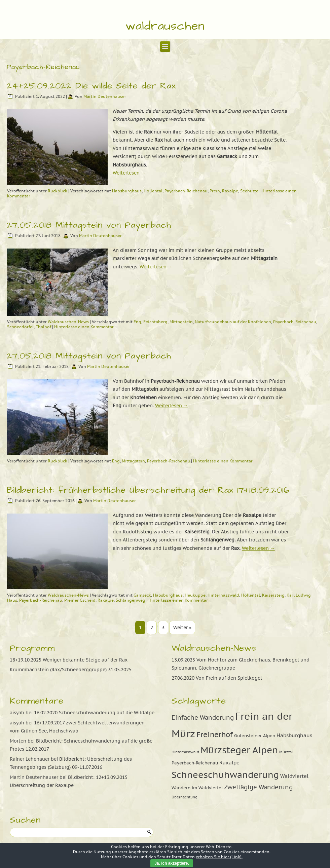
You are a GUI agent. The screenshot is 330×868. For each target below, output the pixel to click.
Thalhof (43, 327)
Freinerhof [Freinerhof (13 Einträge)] (215, 734)
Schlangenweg (131, 600)
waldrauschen (165, 26)
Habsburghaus (127, 191)
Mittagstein (181, 322)
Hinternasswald (223, 595)
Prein (215, 191)
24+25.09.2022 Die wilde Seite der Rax (91, 86)
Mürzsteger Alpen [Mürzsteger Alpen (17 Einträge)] (239, 750)
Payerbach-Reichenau (186, 191)
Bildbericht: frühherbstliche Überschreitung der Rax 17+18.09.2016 (148, 490)
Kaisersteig (273, 595)
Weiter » (182, 628)
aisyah (17, 713)
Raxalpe (230, 191)
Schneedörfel (20, 327)
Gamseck (142, 595)
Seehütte (249, 191)
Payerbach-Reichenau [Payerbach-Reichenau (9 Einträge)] (195, 763)
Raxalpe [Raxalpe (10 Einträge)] (229, 762)
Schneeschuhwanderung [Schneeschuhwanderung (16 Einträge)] (225, 775)
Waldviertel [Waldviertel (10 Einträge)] (294, 776)
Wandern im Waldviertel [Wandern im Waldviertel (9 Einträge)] (197, 788)
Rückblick (58, 191)
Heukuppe (195, 595)
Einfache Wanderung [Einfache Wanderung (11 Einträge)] (203, 718)
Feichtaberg (155, 322)
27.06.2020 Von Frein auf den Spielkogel (217, 678)
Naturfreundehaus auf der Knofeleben (233, 322)
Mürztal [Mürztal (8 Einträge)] (286, 752)
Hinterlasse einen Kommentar (84, 327)
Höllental (153, 191)
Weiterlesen (129, 173)
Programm (32, 648)
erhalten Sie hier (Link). (219, 857)
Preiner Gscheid (80, 600)
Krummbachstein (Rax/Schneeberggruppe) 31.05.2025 (71, 670)
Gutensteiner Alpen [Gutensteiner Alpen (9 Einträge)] (255, 735)
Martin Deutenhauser (105, 96)
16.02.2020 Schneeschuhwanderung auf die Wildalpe (94, 713)
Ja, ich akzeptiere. (172, 863)
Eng (137, 322)
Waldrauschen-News (68, 322)
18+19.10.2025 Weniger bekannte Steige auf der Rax (69, 660)
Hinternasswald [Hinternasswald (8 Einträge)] (185, 752)
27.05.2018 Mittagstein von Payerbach (89, 225)
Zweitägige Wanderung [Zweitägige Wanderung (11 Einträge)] (258, 787)
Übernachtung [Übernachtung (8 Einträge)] (185, 797)
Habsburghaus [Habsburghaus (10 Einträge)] (294, 735)
